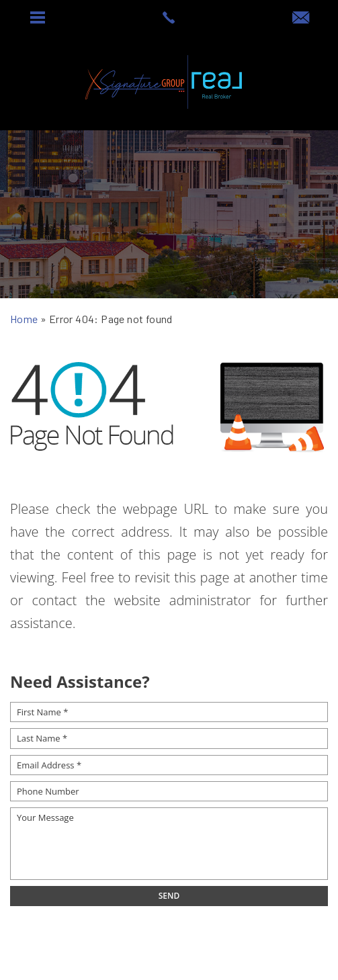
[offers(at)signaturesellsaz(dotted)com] (301, 18)
